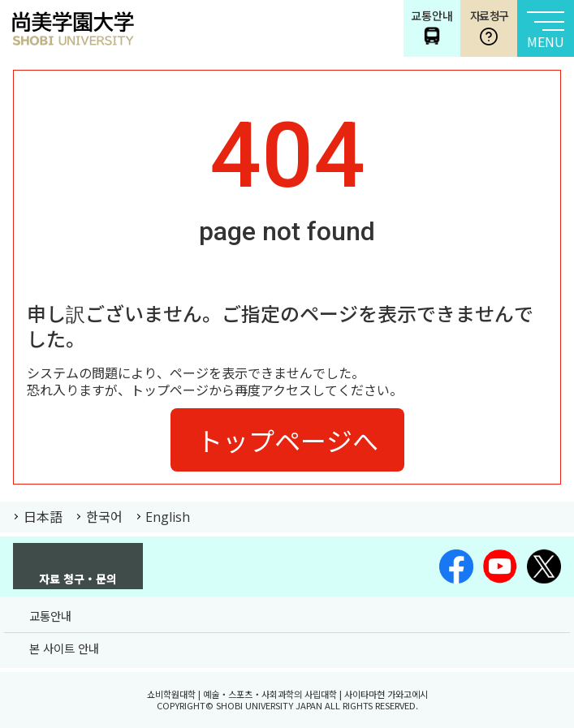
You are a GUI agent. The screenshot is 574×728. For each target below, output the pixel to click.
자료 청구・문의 (78, 578)
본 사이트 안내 (64, 648)
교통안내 (50, 616)
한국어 (104, 516)
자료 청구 (489, 27)
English (168, 517)
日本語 (43, 516)
